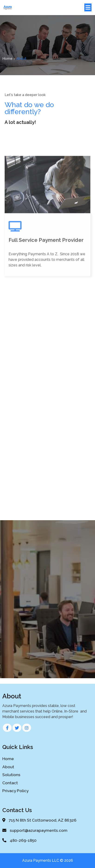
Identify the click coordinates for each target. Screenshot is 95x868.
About (8, 767)
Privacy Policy (15, 791)
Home (7, 60)
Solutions (11, 775)
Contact (10, 783)
